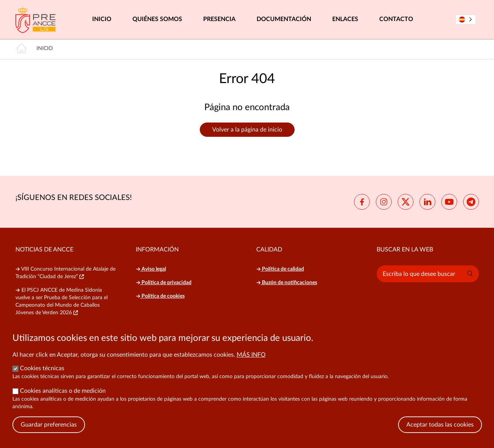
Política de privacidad (164, 283)
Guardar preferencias (49, 434)
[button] (470, 274)
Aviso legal (151, 269)
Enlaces (345, 19)
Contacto (396, 19)
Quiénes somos (157, 19)
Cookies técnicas (42, 377)
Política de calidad (280, 269)
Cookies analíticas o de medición (63, 400)
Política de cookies (160, 296)
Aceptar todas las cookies (440, 434)
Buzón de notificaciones (287, 283)
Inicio (102, 19)
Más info (251, 364)
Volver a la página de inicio (247, 130)
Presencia (219, 19)
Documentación (284, 19)
